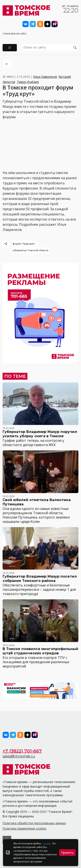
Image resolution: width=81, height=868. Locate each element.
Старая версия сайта (14, 34)
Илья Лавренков (45, 77)
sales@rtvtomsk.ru (19, 756)
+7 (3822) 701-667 (22, 751)
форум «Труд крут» (24, 244)
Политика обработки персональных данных (34, 823)
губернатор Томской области (30, 250)
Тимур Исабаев (28, 82)
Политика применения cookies (25, 828)
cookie (47, 843)
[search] (50, 47)
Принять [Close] (67, 853)
